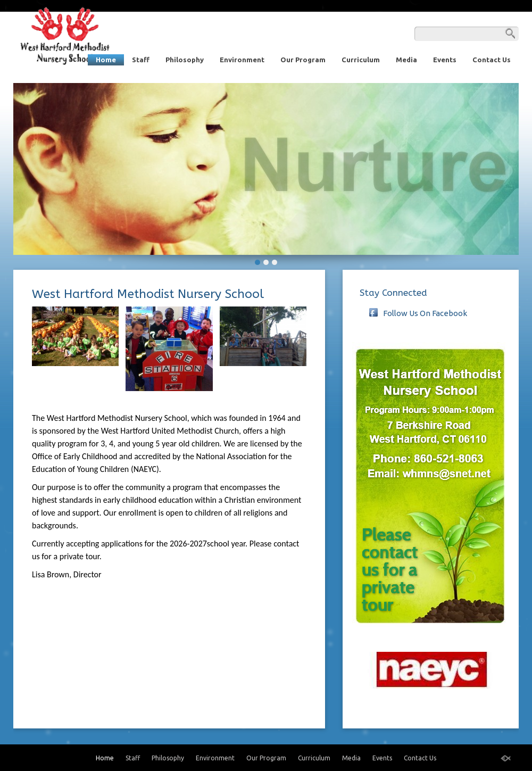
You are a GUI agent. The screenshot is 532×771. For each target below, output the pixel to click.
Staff (141, 60)
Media (406, 60)
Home (106, 60)
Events (445, 60)
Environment (242, 60)
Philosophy (185, 60)
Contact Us (492, 60)
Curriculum (361, 60)
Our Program (303, 60)
